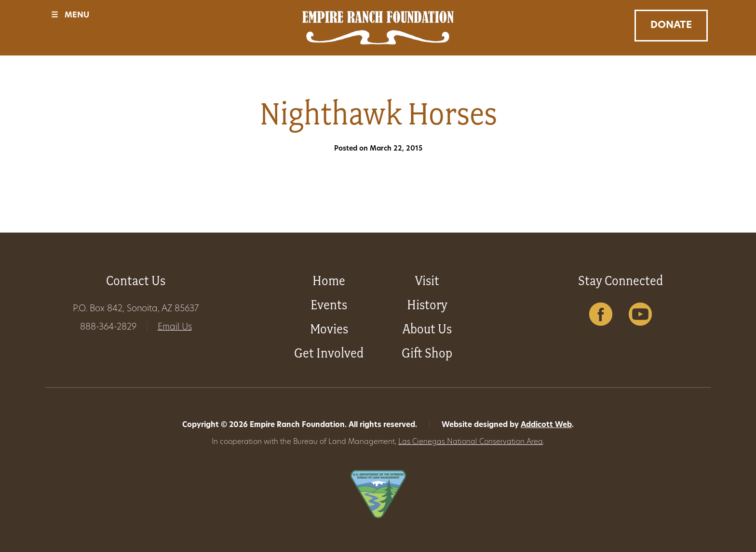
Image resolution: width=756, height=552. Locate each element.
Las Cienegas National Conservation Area (471, 442)
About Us (427, 329)
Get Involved (329, 353)
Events (329, 305)
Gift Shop (427, 353)
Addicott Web (546, 425)
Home (329, 281)
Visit (427, 281)
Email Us (175, 327)
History (427, 305)
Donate (671, 26)
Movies (329, 329)
